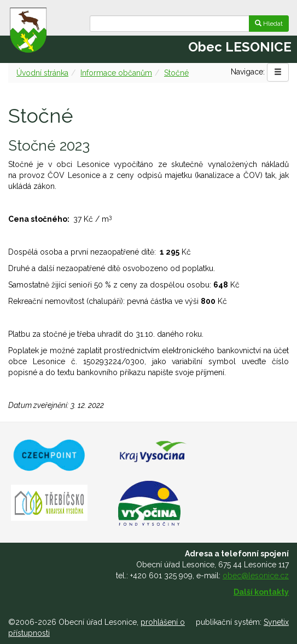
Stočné (176, 73)
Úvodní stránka (42, 73)
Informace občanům (116, 73)
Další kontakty (261, 592)
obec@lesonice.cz (256, 576)
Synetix (276, 622)
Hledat (269, 24)
